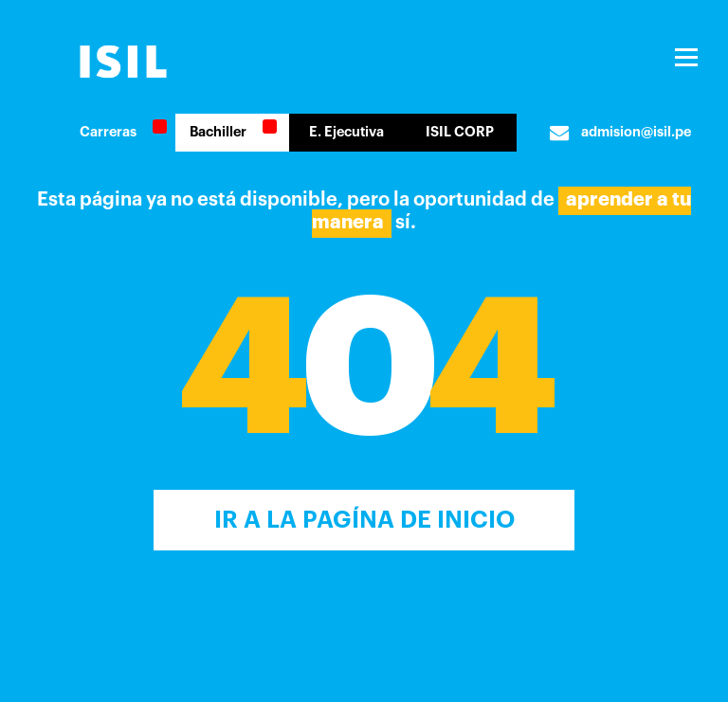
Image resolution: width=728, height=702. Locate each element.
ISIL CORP (460, 132)
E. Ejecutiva (346, 132)
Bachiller (218, 132)
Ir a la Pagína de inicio (364, 520)
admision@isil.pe (620, 133)
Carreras (108, 132)
